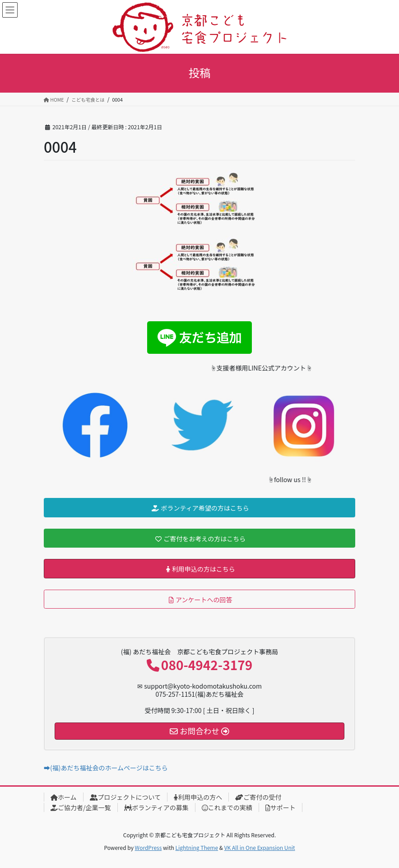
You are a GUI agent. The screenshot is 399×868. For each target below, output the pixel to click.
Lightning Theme (197, 847)
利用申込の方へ (198, 797)
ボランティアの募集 (156, 807)
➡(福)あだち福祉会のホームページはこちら (106, 768)
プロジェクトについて (125, 797)
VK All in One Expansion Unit (260, 847)
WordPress (148, 847)
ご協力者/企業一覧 (81, 807)
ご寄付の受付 (258, 797)
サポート (281, 807)
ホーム (64, 797)
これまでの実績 (227, 807)
